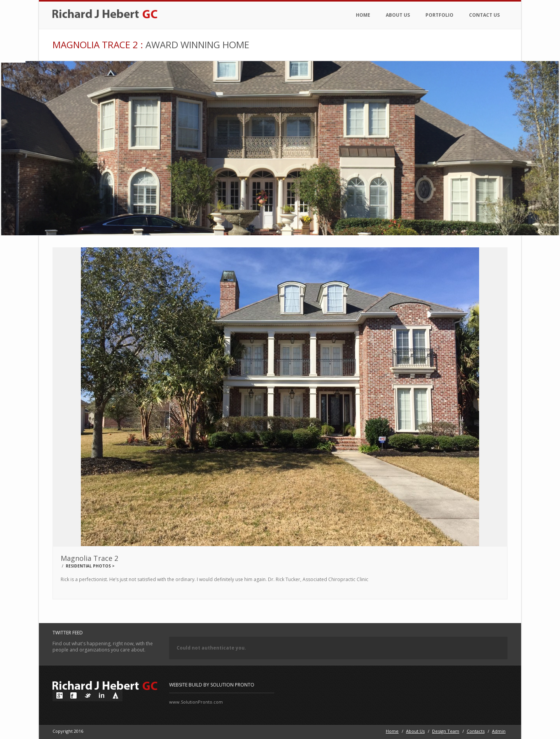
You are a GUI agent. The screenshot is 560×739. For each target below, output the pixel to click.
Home (363, 15)
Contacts (476, 731)
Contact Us (484, 15)
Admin (499, 731)
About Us (398, 15)
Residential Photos (88, 566)
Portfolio (439, 15)
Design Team (446, 731)
